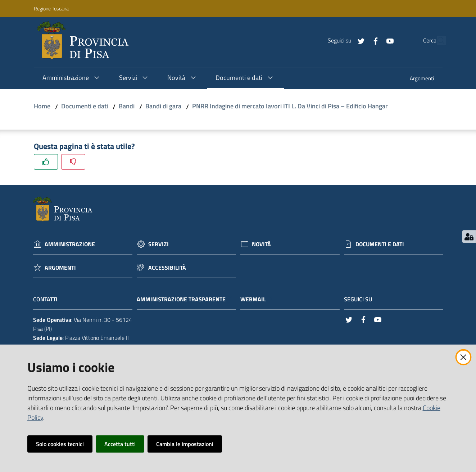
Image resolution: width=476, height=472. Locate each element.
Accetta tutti (120, 444)
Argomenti (60, 268)
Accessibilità (167, 268)
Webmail (257, 299)
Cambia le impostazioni (185, 444)
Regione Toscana (51, 8)
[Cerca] (437, 41)
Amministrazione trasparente (185, 299)
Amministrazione (70, 244)
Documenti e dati (85, 106)
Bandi (127, 106)
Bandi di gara (163, 106)
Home (42, 106)
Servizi (158, 244)
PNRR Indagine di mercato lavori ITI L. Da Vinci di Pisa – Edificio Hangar (290, 106)
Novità (261, 244)
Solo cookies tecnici (60, 444)
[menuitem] (422, 79)
